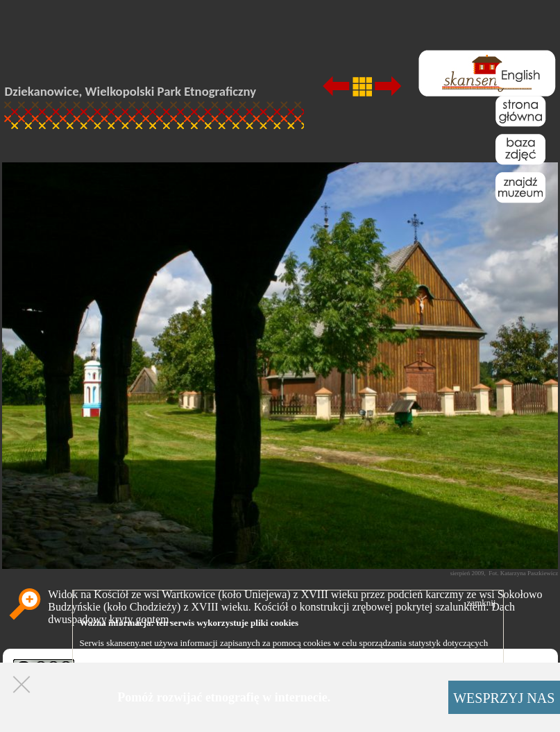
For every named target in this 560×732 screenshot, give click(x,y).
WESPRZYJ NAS (504, 698)
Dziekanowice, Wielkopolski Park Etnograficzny (131, 91)
